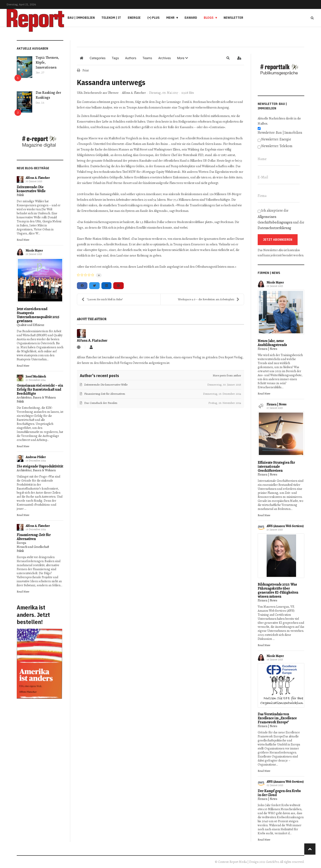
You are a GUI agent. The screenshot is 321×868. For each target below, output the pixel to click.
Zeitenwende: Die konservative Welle (31, 189)
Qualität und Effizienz (30, 325)
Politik (20, 195)
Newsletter (233, 18)
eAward (191, 18)
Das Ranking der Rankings (48, 95)
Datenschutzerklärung (274, 228)
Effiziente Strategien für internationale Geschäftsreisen (276, 467)
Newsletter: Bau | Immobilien (280, 133)
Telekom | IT (111, 18)
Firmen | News (267, 349)
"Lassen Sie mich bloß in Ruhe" (102, 299)
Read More (23, 240)
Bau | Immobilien (81, 18)
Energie (134, 18)
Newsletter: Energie (276, 139)
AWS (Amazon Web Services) (285, 526)
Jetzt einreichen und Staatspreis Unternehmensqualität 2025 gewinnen (38, 315)
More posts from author (227, 375)
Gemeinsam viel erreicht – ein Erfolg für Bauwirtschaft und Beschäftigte (40, 390)
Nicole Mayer (34, 251)
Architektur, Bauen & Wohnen (36, 397)
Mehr (170, 18)
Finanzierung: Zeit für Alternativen (34, 537)
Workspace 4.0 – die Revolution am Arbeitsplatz (209, 299)
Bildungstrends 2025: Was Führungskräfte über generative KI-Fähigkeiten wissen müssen (278, 590)
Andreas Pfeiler (36, 457)
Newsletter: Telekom (277, 146)
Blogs (209, 18)
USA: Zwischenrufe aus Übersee (98, 93)
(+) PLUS (153, 18)
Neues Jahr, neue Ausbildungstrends (272, 343)
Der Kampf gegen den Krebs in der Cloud (279, 793)
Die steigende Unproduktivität (40, 466)
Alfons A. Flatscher (38, 178)
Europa (21, 543)
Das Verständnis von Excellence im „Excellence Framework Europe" (277, 718)
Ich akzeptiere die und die (281, 219)
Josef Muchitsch (36, 377)
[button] (182, 58)
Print (86, 70)
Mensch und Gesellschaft (33, 547)
